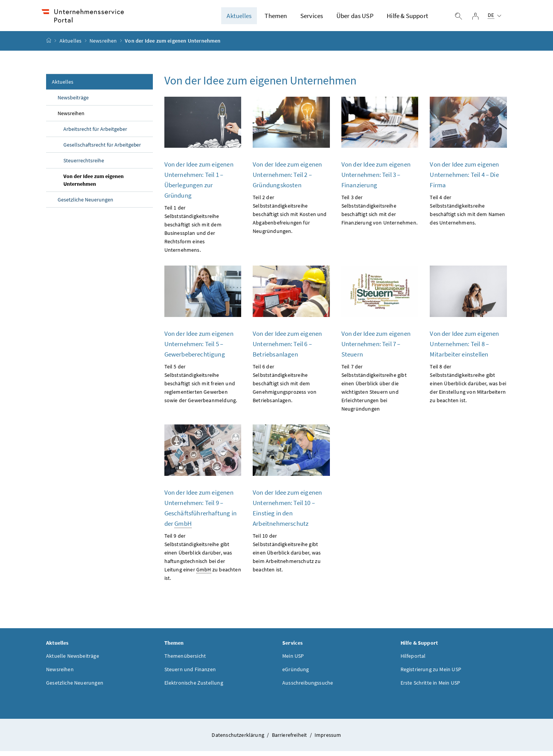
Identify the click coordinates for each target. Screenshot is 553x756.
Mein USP (293, 660)
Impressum (328, 739)
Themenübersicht (185, 660)
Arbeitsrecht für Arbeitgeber (95, 134)
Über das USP (355, 18)
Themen (276, 18)
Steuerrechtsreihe (84, 165)
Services (312, 18)
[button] (517, 714)
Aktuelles (239, 18)
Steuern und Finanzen (190, 674)
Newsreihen (103, 46)
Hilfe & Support (407, 18)
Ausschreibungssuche (308, 687)
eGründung (296, 674)
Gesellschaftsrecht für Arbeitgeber (102, 149)
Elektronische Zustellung (194, 687)
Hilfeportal (413, 660)
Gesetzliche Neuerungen (85, 204)
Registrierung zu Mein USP (431, 674)
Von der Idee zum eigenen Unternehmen (94, 185)
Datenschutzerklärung (238, 739)
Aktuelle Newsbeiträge (73, 660)
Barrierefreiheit (290, 739)
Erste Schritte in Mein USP (430, 687)
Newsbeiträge (73, 102)
